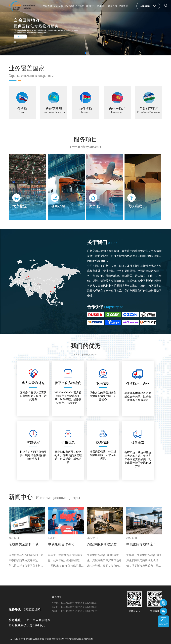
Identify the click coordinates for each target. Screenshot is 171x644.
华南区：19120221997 (63, 603)
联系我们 (102, 6)
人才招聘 (80, 6)
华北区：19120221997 (86, 603)
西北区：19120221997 (86, 611)
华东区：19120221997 (63, 607)
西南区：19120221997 (63, 611)
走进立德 (58, 6)
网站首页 (47, 6)
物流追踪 (123, 6)
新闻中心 (91, 6)
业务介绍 (69, 6)
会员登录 (112, 6)
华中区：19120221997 (86, 607)
